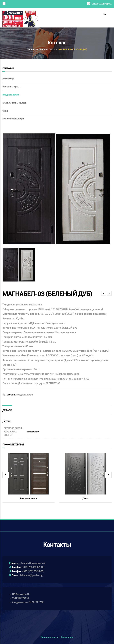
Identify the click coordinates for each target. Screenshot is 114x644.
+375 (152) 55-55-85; (33, 571)
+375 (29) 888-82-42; (33, 567)
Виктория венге (28, 499)
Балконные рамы (12, 87)
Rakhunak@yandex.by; (31, 575)
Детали (7, 410)
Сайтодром (67, 637)
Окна (5, 111)
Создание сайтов (50, 637)
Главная (31, 49)
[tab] (7, 410)
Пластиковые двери (13, 119)
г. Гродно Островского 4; (32, 563)
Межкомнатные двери (14, 103)
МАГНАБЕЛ (33, 432)
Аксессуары (9, 79)
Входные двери (47, 49)
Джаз (85, 499)
